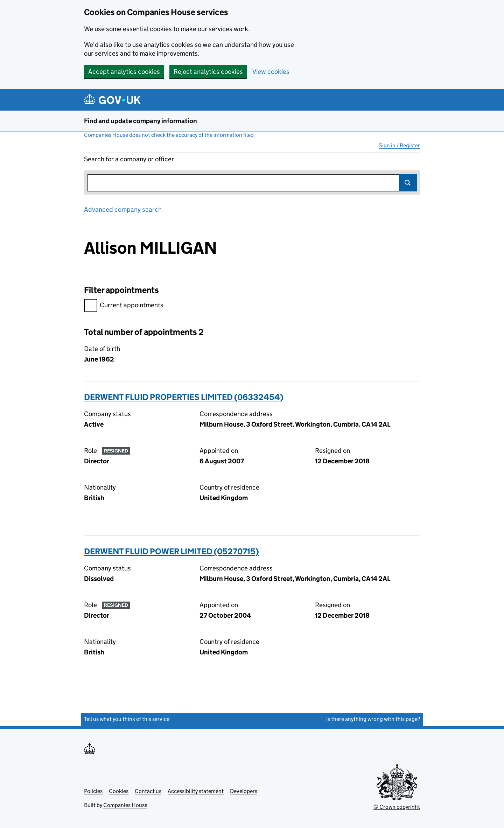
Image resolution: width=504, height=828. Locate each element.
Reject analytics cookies (208, 72)
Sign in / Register (399, 145)
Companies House (125, 805)
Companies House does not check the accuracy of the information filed (169, 135)
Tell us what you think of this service (127, 719)
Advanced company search (123, 209)
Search (408, 183)
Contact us (148, 791)
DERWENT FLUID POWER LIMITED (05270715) (171, 551)
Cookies (119, 791)
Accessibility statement (196, 791)
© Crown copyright (397, 807)
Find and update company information (141, 121)
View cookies (271, 72)
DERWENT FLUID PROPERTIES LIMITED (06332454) (184, 397)
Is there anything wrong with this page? (373, 719)
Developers (244, 791)
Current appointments (124, 306)
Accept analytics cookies (124, 72)
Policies (93, 791)
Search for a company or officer (129, 159)
